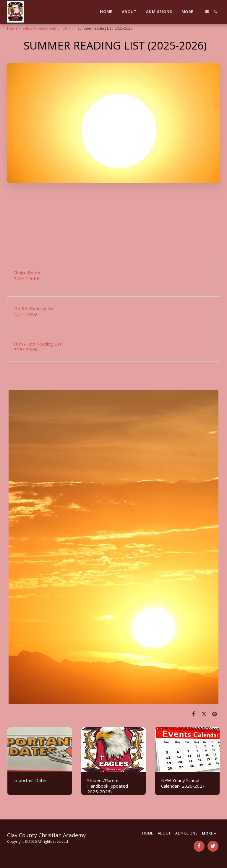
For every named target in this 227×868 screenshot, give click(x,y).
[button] (207, 12)
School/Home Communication (48, 28)
